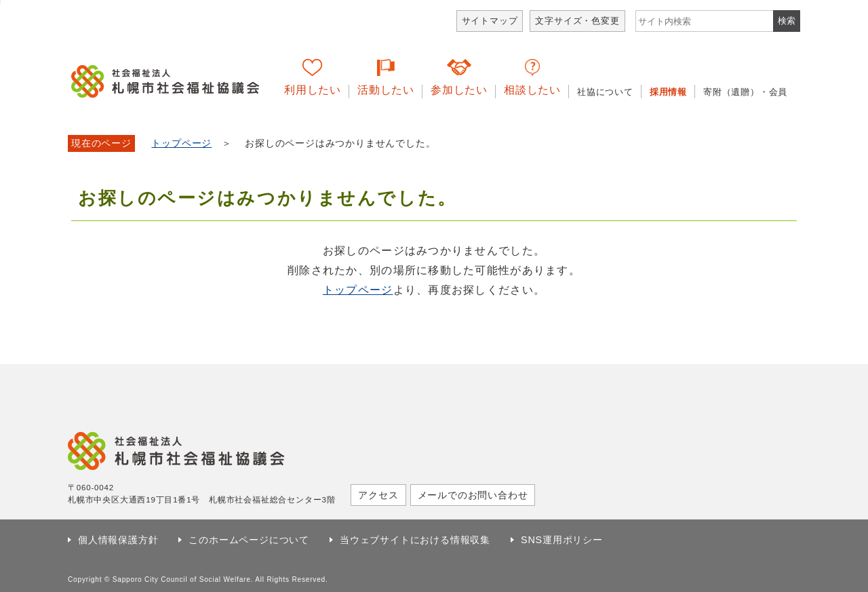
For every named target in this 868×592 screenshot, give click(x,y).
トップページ (181, 143)
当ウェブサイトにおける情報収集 (415, 540)
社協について (605, 92)
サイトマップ (490, 21)
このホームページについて (249, 540)
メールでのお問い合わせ (473, 495)
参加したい (459, 90)
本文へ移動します (0, 2)
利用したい (313, 90)
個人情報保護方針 (118, 540)
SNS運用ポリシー (562, 540)
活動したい (386, 90)
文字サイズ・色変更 (577, 21)
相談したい (532, 90)
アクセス (378, 495)
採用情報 (668, 92)
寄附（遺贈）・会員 (745, 92)
